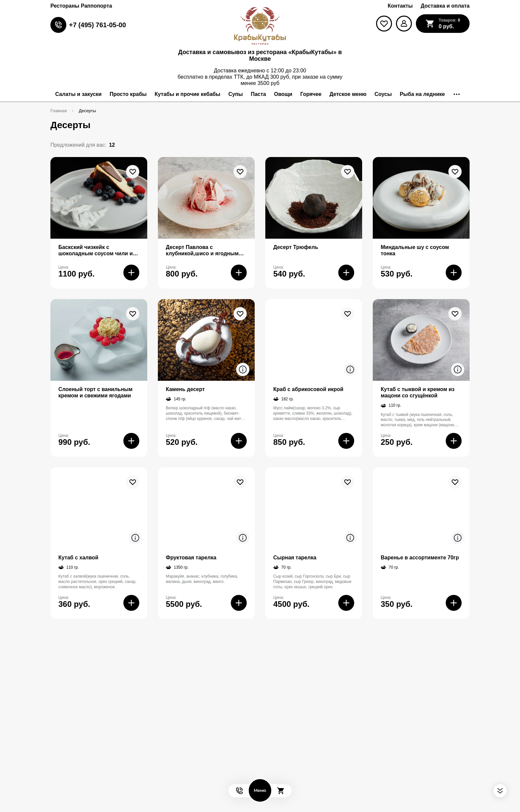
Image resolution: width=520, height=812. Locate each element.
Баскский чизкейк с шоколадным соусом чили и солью (96, 250)
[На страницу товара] (99, 198)
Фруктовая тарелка (191, 558)
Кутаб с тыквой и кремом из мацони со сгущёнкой (418, 392)
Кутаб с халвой (78, 558)
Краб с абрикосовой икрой (308, 389)
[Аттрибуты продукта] (243, 369)
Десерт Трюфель (296, 247)
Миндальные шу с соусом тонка (415, 250)
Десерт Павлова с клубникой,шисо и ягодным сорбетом (202, 250)
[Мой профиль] (404, 24)
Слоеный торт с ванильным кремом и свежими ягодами (96, 392)
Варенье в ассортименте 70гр (420, 558)
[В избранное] (133, 172)
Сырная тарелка (295, 558)
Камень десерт (185, 389)
